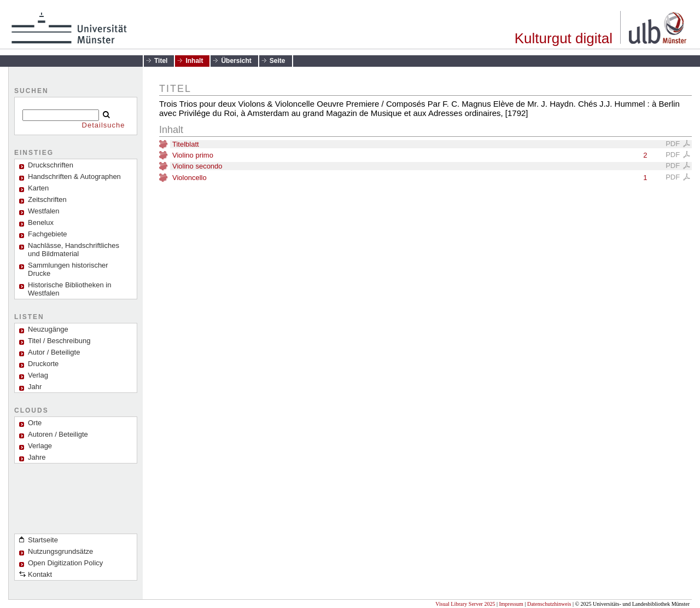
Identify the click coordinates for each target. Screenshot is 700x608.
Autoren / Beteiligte (58, 434)
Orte (35, 423)
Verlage (40, 446)
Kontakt (40, 574)
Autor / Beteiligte (54, 352)
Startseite (43, 540)
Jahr (35, 387)
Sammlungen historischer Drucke (68, 269)
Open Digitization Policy (65, 563)
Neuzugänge (48, 329)
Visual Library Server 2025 (465, 604)
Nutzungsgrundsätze (60, 551)
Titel (161, 61)
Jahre (37, 457)
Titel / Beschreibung (59, 341)
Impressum (511, 604)
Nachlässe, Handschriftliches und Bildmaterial (74, 250)
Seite (278, 61)
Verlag (38, 375)
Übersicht (236, 61)
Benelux (41, 222)
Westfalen (44, 211)
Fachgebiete (48, 234)
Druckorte (43, 364)
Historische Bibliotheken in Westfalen (69, 289)
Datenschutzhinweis (549, 604)
